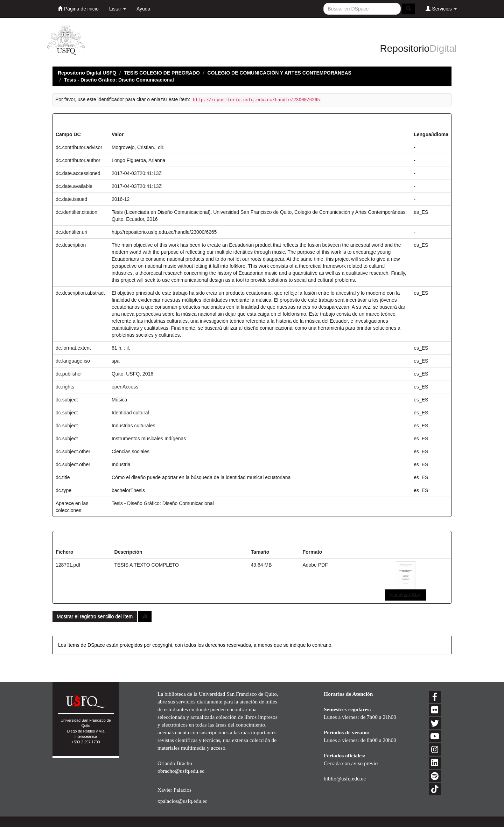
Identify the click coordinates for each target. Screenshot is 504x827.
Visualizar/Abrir (406, 595)
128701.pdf (68, 565)
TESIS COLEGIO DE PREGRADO (162, 73)
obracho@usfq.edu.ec (181, 771)
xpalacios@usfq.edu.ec (182, 801)
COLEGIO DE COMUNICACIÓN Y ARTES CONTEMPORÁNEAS (279, 73)
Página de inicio (78, 9)
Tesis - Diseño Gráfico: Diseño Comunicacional (119, 80)
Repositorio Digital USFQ (87, 73)
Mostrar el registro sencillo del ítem (95, 616)
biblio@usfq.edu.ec (345, 779)
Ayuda (143, 9)
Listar (118, 9)
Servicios (441, 9)
